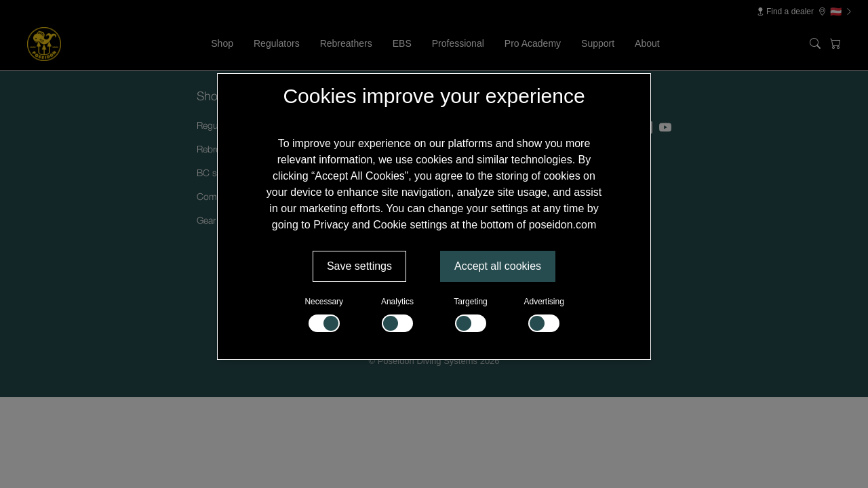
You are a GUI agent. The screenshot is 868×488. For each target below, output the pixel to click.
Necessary (324, 314)
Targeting (470, 314)
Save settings (359, 266)
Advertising (544, 314)
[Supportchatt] (823, 443)
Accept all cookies (498, 266)
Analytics (397, 314)
